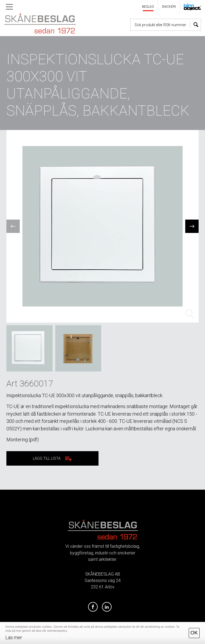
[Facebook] (93, 607)
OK (194, 633)
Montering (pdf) (23, 440)
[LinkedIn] (107, 607)
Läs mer (14, 637)
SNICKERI (169, 7)
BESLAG (148, 7)
